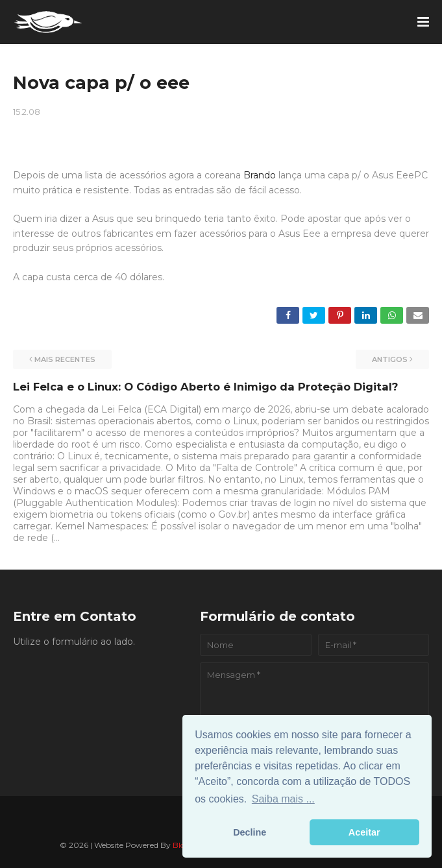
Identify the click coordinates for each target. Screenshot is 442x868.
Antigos (390, 359)
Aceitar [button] (364, 832)
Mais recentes (65, 359)
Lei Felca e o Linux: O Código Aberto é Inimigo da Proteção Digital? (205, 387)
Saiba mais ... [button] (283, 799)
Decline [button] (250, 832)
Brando (260, 175)
